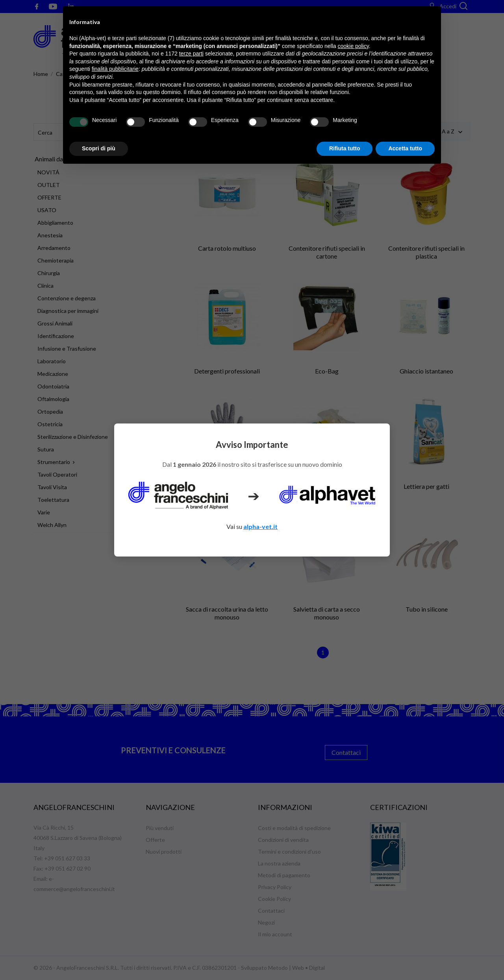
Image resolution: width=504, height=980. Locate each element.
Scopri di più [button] (99, 148)
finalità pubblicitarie (115, 69)
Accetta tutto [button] (405, 148)
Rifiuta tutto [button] (345, 148)
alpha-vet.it (260, 526)
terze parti (191, 54)
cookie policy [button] (353, 46)
